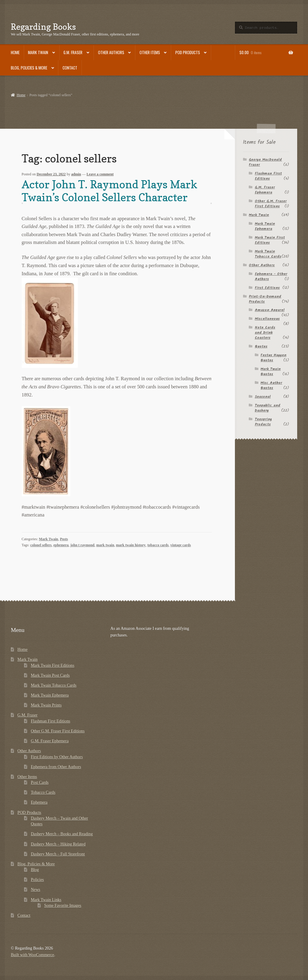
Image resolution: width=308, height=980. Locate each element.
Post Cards (40, 783)
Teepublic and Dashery (268, 408)
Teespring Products (263, 422)
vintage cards (180, 545)
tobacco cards (158, 545)
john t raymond (82, 545)
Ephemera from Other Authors (56, 767)
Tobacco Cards (43, 792)
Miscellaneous (267, 319)
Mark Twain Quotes (271, 371)
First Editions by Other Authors (57, 757)
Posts (64, 539)
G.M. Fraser (73, 52)
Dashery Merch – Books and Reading (62, 834)
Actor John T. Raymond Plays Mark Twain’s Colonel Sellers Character (109, 191)
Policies (37, 880)
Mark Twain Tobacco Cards (268, 254)
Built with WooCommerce (32, 955)
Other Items (150, 52)
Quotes (261, 346)
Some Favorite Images (63, 906)
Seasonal (263, 397)
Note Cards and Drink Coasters (265, 333)
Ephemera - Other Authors (271, 276)
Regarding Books (43, 27)
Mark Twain (38, 52)
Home (15, 52)
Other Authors (111, 52)
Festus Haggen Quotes (273, 358)
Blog (35, 870)
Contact (70, 68)
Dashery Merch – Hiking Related (58, 844)
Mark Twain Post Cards (50, 675)
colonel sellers (41, 545)
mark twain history (131, 545)
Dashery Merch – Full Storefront (58, 854)
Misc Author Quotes (271, 385)
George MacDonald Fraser (265, 162)
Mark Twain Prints (46, 705)
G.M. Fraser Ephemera (265, 190)
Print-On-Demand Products (265, 299)
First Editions (267, 288)
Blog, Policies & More (29, 68)
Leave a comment (100, 174)
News (35, 890)
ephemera (61, 545)
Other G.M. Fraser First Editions (271, 204)
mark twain (105, 545)
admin (76, 174)
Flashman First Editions (268, 176)
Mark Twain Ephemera (265, 226)
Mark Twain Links (46, 900)
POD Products (188, 52)
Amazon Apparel (270, 310)
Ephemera (39, 802)
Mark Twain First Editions (270, 240)
